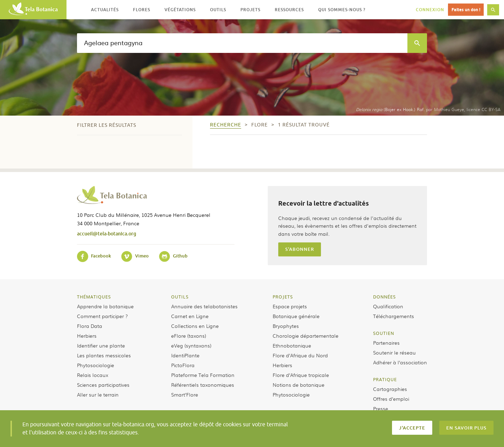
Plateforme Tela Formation (203, 375)
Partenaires (386, 343)
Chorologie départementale (306, 336)
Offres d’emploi (391, 399)
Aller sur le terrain (98, 394)
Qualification (388, 306)
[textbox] (242, 43)
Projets (283, 297)
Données (384, 297)
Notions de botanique (299, 385)
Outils (180, 297)
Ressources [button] (289, 10)
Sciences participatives (103, 385)
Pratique (385, 379)
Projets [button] (250, 10)
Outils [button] (218, 10)
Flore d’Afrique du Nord (300, 355)
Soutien (384, 333)
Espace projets (290, 306)
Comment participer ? (102, 316)
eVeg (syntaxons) (191, 345)
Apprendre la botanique (105, 306)
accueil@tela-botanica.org (107, 233)
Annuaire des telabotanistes (204, 306)
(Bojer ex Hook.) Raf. (390, 109)
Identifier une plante (101, 345)
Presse (381, 408)
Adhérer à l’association (400, 362)
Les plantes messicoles (104, 355)
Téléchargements (394, 316)
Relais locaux (93, 375)
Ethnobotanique (292, 345)
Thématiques (94, 297)
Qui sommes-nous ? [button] (342, 10)
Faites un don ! (466, 10)
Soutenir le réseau (394, 352)
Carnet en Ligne (190, 316)
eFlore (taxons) (189, 336)
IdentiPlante (185, 355)
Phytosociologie (96, 365)
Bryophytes (286, 326)
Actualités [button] (105, 10)
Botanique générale (296, 316)
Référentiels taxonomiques (203, 385)
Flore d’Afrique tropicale (301, 375)
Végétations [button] (180, 10)
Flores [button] (142, 10)
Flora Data (90, 326)
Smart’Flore (185, 394)
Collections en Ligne (195, 326)
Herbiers (87, 336)
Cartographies (390, 389)
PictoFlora (183, 365)
